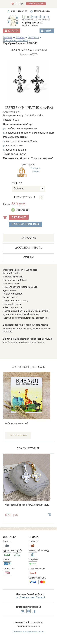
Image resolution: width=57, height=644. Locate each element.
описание (29, 238)
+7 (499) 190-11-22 (32, 23)
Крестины (33, 37)
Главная (8, 37)
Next (52, 80)
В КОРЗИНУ (19, 217)
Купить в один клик (25, 224)
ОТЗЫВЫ (29, 258)
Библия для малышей (17, 423)
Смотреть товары (36, 170)
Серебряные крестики (15, 40)
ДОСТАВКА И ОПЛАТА (29, 248)
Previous (5, 80)
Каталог (20, 37)
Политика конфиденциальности (28, 632)
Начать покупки (36, 4)
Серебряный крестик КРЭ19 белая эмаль (27, 505)
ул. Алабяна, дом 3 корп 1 (30, 597)
